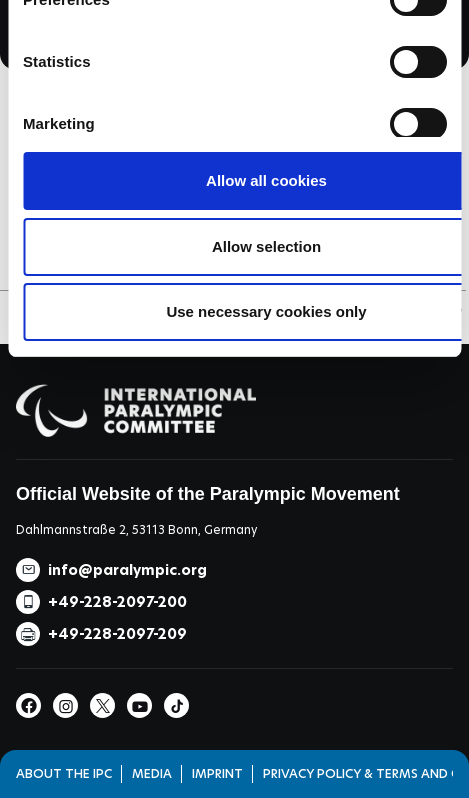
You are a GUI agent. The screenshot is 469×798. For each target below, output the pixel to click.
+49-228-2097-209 (117, 634)
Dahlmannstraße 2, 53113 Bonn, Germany (136, 529)
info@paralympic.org (127, 570)
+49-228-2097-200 (117, 602)
